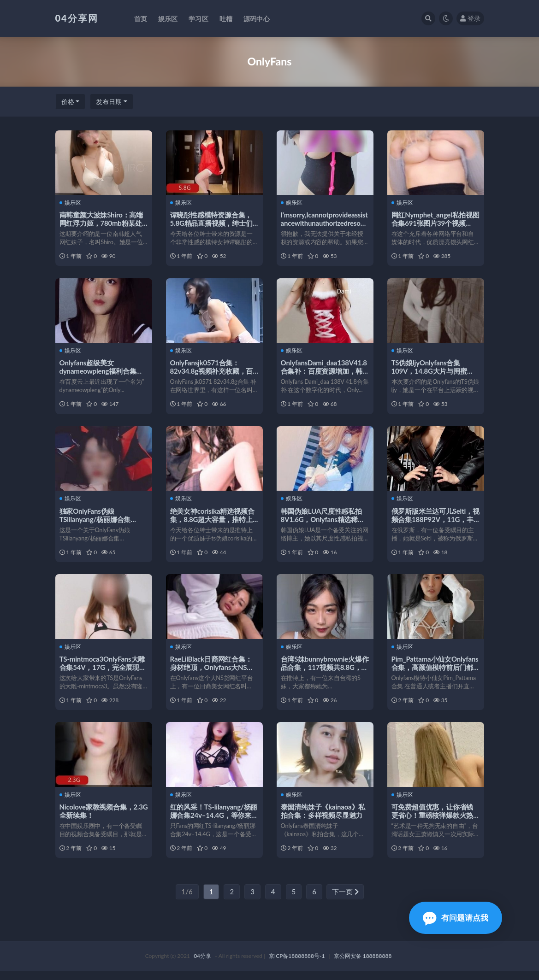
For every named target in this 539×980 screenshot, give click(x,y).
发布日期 (109, 102)
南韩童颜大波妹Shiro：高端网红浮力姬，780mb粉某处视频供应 (102, 223)
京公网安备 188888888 (363, 965)
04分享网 (77, 18)
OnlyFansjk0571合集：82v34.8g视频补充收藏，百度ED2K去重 (212, 373)
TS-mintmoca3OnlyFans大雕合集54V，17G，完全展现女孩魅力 (103, 673)
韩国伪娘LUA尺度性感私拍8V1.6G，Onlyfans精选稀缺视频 (323, 523)
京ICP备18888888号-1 (297, 965)
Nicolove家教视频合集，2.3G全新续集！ (97, 818)
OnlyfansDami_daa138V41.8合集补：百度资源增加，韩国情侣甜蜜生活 (324, 373)
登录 (470, 18)
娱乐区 (71, 203)
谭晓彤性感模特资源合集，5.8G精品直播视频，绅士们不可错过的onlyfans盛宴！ (212, 223)
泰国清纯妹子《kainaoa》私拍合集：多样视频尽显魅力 (324, 818)
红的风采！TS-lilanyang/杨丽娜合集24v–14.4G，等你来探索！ (214, 822)
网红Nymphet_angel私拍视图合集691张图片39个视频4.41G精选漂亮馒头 (432, 223)
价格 (68, 102)
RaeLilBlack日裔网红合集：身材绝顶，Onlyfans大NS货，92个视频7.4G (212, 673)
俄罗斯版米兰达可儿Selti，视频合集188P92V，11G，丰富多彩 (433, 523)
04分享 (202, 965)
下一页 (345, 901)
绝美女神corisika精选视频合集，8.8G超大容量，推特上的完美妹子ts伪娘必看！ (213, 523)
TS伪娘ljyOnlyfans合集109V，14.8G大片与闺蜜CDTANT (430, 373)
